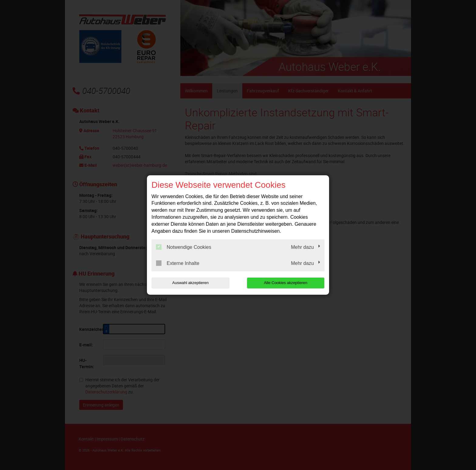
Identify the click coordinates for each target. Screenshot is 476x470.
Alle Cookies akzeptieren (286, 283)
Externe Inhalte (178, 263)
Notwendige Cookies (184, 247)
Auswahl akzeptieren (190, 283)
